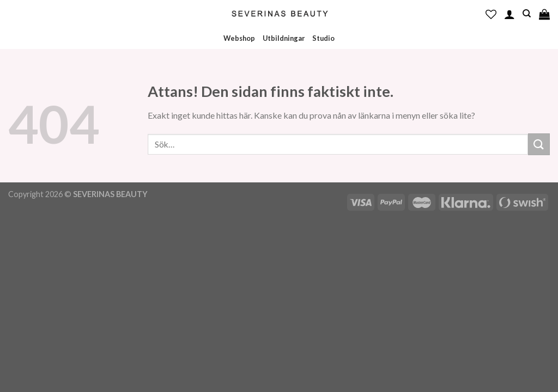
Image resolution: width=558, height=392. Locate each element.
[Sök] (527, 14)
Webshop (239, 38)
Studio (323, 38)
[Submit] (539, 144)
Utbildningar (284, 38)
